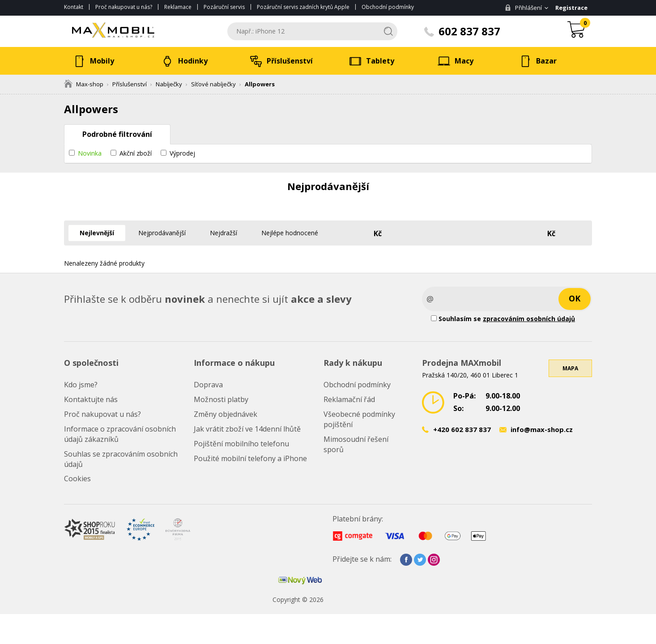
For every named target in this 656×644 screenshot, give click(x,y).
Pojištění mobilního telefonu (241, 444)
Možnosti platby (221, 399)
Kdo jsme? (81, 385)
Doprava (208, 385)
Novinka (90, 153)
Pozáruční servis (224, 7)
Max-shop (84, 84)
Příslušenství (130, 84)
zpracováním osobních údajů (529, 319)
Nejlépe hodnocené (290, 233)
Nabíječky (169, 84)
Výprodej (182, 153)
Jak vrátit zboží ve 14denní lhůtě (247, 429)
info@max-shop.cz (542, 429)
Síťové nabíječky (213, 84)
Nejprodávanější (162, 233)
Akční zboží (136, 153)
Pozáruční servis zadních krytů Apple (303, 7)
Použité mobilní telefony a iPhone (250, 458)
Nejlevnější (97, 233)
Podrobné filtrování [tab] (117, 134)
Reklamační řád (349, 399)
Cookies (77, 479)
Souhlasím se (503, 319)
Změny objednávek (226, 414)
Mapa (570, 368)
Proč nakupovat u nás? (124, 7)
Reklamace (178, 7)
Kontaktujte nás (91, 399)
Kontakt (74, 7)
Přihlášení (523, 8)
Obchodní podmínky (388, 7)
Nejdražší (224, 233)
